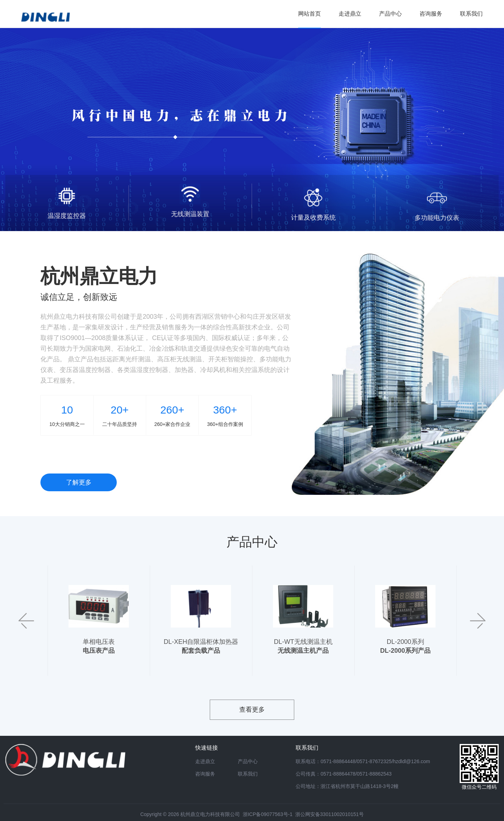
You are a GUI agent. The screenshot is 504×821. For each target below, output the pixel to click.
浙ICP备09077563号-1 (268, 814)
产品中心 (248, 761)
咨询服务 (205, 774)
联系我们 (248, 774)
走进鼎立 (205, 761)
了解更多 (86, 482)
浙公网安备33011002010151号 (330, 814)
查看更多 (252, 710)
